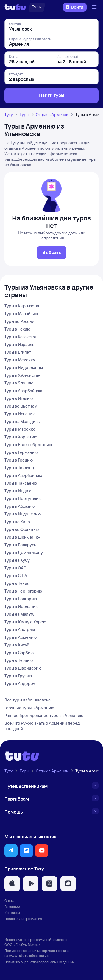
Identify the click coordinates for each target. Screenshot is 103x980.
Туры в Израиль (19, 344)
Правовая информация (23, 919)
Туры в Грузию (18, 676)
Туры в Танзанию (21, 483)
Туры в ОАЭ (15, 568)
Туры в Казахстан (21, 337)
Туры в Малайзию (21, 314)
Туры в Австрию (20, 630)
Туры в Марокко (20, 429)
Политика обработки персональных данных (39, 962)
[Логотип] (15, 7)
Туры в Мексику (20, 360)
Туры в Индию (18, 491)
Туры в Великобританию (28, 445)
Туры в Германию (21, 452)
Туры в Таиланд (19, 468)
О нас (9, 900)
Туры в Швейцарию (23, 668)
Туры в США (16, 576)
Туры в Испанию (20, 414)
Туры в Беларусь (20, 545)
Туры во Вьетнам (21, 406)
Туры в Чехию (17, 329)
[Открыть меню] (95, 7)
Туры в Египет (18, 352)
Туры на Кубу (17, 560)
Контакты (12, 913)
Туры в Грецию (19, 460)
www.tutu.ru (19, 956)
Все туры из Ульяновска (27, 700)
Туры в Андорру (20, 683)
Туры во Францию (22, 529)
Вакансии (12, 907)
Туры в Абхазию (20, 506)
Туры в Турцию (19, 660)
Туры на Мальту (19, 614)
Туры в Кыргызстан (23, 306)
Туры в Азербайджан (25, 391)
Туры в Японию (19, 383)
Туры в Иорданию (21, 606)
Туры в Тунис (17, 583)
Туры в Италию (19, 398)
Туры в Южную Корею (25, 622)
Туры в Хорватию (21, 437)
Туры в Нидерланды (24, 368)
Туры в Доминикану (24, 552)
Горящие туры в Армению (29, 708)
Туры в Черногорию (23, 591)
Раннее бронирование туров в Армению (44, 715)
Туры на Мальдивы (22, 421)
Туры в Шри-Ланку (22, 537)
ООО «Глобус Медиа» (23, 944)
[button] (11, 851)
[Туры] (37, 7)
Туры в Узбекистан (22, 375)
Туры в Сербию (19, 653)
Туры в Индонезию (23, 514)
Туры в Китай (17, 645)
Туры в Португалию (23, 499)
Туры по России (19, 321)
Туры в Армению (20, 637)
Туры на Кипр (17, 522)
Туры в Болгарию (21, 599)
